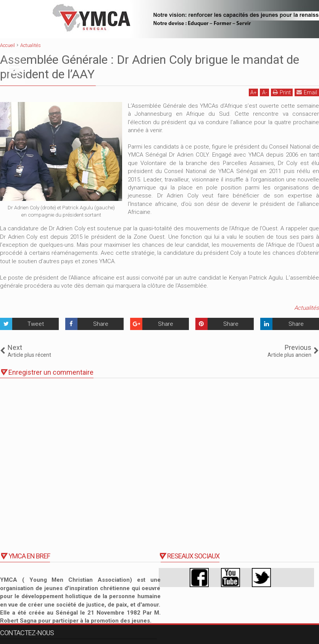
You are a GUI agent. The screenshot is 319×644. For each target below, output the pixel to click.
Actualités (307, 308)
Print (282, 92)
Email (307, 92)
